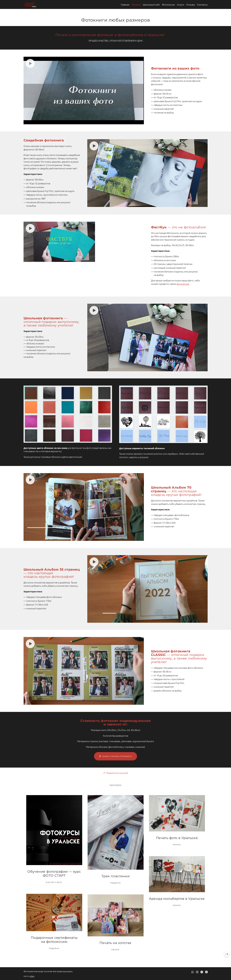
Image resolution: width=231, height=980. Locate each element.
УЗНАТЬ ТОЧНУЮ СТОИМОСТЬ (115, 756)
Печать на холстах (115, 943)
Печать (177, 845)
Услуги (181, 4)
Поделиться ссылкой (117, 773)
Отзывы (191, 4)
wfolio (32, 976)
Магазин (136, 4)
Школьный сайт (151, 4)
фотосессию (183, 284)
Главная (125, 4)
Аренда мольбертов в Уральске (177, 899)
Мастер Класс (54, 882)
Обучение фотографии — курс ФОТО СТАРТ (54, 874)
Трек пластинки (115, 876)
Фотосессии (168, 4)
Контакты (202, 4)
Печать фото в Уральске (177, 838)
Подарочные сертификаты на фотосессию (54, 940)
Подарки (116, 883)
